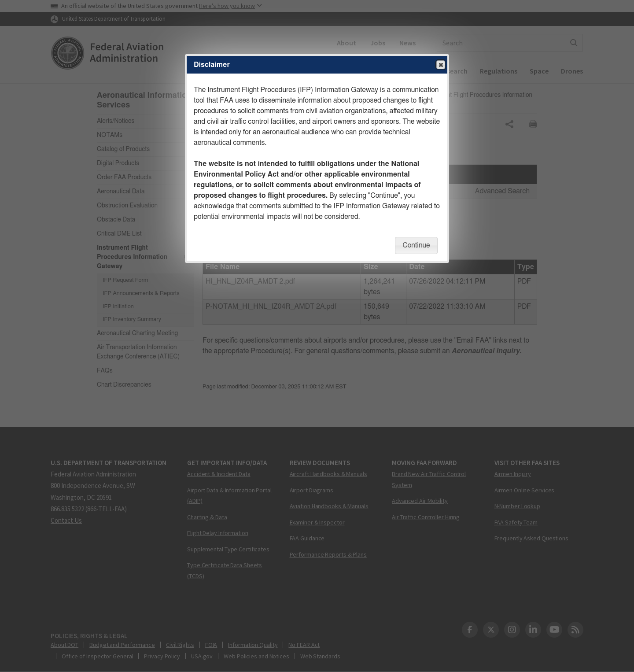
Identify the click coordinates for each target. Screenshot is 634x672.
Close (440, 65)
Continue (416, 245)
